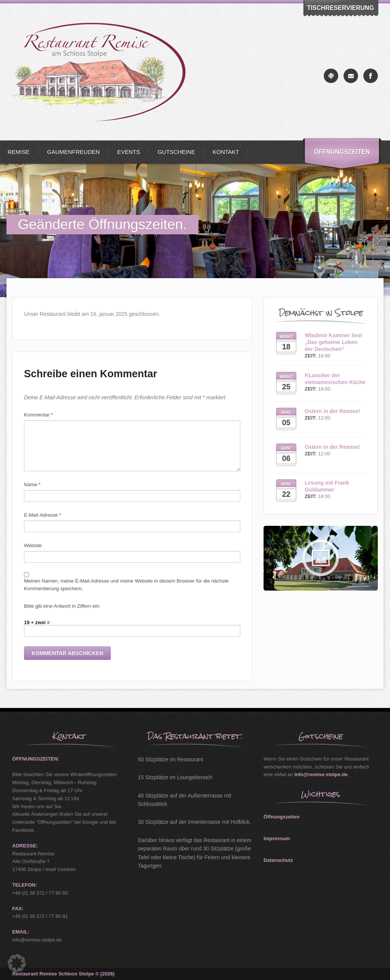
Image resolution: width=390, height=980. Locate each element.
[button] (17, 963)
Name (32, 484)
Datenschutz (278, 860)
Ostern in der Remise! (332, 411)
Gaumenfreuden (74, 152)
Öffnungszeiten (342, 152)
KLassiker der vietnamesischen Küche (335, 379)
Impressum (277, 838)
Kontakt (226, 152)
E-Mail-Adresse (43, 515)
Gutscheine (176, 152)
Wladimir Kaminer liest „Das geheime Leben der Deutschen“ (333, 342)
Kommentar (38, 415)
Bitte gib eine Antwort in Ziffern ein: (62, 606)
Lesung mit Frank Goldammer (327, 486)
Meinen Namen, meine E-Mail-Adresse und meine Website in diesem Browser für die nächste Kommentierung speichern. (126, 585)
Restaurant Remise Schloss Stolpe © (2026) (63, 974)
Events (129, 152)
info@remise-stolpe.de (321, 774)
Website (33, 545)
